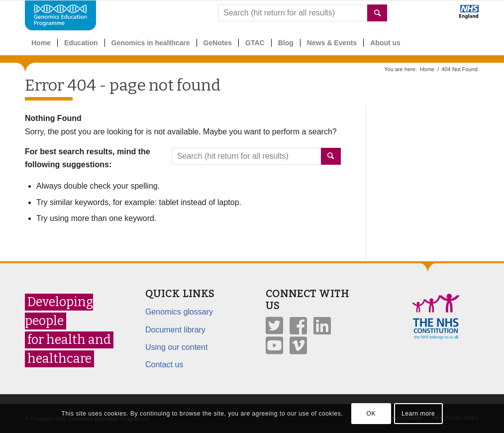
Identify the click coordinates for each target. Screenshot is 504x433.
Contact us (164, 365)
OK (371, 414)
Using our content (176, 347)
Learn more (418, 414)
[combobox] (302, 13)
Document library (175, 330)
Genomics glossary (179, 312)
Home (427, 69)
